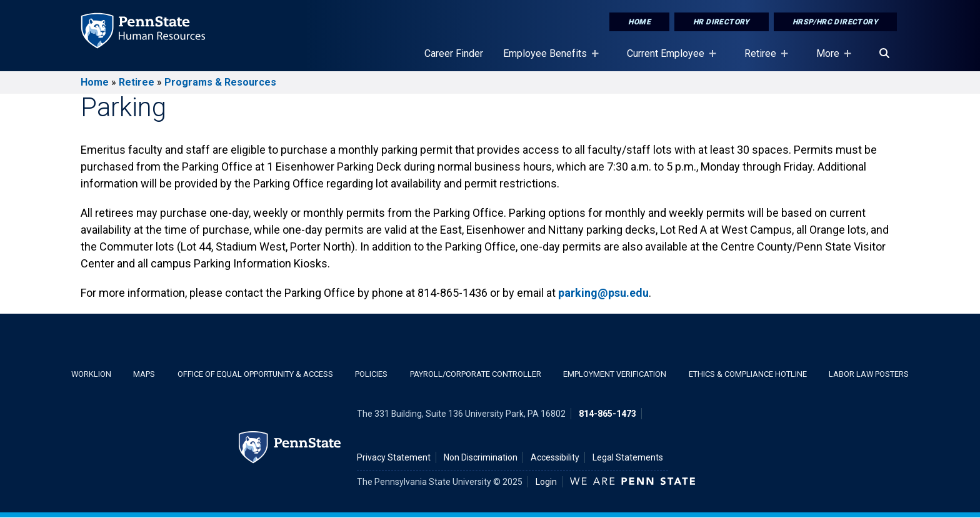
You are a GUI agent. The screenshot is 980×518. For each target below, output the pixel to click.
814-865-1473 (607, 414)
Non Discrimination (481, 457)
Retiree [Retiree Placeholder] (763, 59)
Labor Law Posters (869, 374)
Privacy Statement (394, 457)
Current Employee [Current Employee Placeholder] (668, 59)
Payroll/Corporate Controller (476, 374)
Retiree (137, 82)
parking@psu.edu (603, 293)
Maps (144, 374)
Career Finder (454, 53)
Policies (371, 374)
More (830, 59)
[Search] (884, 54)
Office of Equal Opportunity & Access (255, 374)
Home (639, 22)
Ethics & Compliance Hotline (748, 374)
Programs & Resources (220, 82)
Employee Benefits (547, 59)
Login (546, 482)
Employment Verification (615, 374)
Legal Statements (628, 457)
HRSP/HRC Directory (835, 22)
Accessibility (555, 457)
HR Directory (722, 22)
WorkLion (91, 374)
